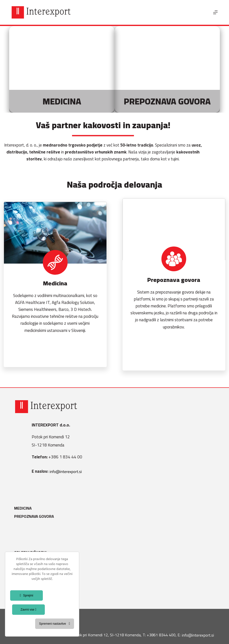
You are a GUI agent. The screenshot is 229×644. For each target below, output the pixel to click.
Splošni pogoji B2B (34, 585)
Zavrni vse (28, 610)
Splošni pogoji (30, 561)
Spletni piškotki (31, 553)
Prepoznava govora (35, 516)
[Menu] (215, 12)
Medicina (24, 508)
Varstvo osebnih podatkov (42, 569)
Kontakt (24, 594)
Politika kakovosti (34, 577)
